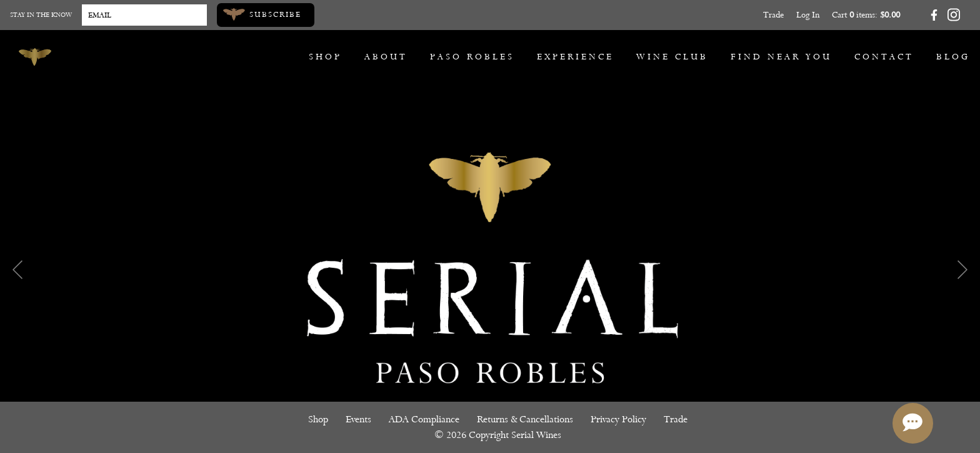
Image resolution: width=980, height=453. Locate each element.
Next (962, 270)
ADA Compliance (424, 419)
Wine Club (672, 57)
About (386, 57)
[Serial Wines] (35, 57)
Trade (773, 15)
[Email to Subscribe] (144, 15)
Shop (325, 57)
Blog (953, 57)
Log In (808, 15)
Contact (884, 57)
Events (358, 419)
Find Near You (781, 57)
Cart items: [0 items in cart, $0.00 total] (866, 15)
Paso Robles (472, 57)
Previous (17, 270)
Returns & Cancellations (525, 419)
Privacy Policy (618, 419)
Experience (575, 57)
